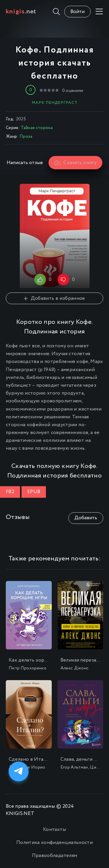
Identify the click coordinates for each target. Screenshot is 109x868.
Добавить (86, 518)
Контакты (54, 830)
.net (21, 12)
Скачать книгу (75, 163)
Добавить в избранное (54, 298)
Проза (26, 137)
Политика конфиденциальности (54, 843)
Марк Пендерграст (55, 103)
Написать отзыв (25, 163)
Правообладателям (54, 856)
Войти (77, 12)
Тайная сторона (37, 128)
